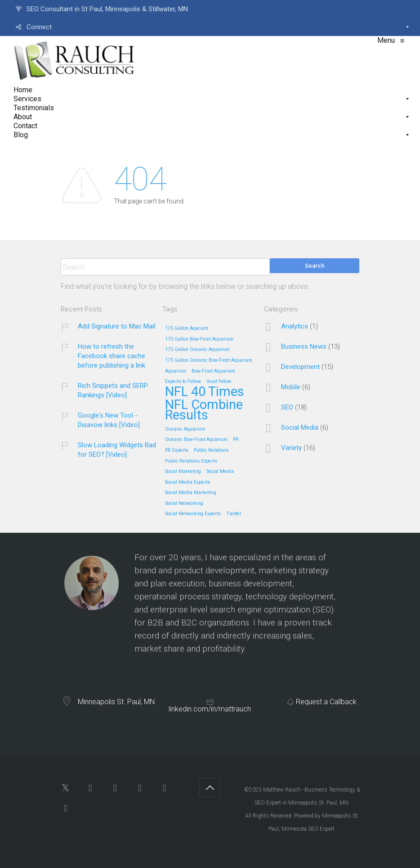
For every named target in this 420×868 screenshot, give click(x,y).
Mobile (291, 387)
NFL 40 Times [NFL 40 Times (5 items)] (205, 392)
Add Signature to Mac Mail (116, 326)
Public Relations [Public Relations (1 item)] (211, 450)
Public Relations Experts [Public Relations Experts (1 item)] (191, 461)
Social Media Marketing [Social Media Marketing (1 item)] (191, 493)
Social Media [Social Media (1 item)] (220, 472)
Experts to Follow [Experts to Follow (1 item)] (183, 382)
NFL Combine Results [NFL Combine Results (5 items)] (204, 411)
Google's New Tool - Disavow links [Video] (109, 420)
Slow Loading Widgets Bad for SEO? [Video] (117, 450)
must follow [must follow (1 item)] (219, 382)
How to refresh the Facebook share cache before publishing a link (112, 356)
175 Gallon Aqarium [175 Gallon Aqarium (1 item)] (187, 328)
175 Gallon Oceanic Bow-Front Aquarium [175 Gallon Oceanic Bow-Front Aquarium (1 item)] (209, 360)
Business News (304, 346)
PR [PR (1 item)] (236, 440)
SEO (287, 407)
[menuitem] (210, 9)
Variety (291, 448)
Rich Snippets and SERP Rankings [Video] (113, 390)
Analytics (295, 326)
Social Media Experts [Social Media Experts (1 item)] (188, 482)
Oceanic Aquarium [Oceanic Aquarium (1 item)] (185, 429)
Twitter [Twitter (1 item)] (234, 514)
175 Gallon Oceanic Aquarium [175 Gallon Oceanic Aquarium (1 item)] (197, 350)
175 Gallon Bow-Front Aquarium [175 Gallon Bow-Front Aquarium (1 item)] (199, 339)
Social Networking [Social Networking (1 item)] (184, 504)
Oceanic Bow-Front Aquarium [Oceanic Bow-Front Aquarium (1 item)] (196, 440)
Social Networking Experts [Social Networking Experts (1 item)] (193, 514)
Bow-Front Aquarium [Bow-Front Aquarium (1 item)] (213, 371)
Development (300, 367)
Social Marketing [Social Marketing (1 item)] (183, 472)
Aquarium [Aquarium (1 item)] (176, 371)
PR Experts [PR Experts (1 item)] (177, 450)
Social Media (300, 427)
